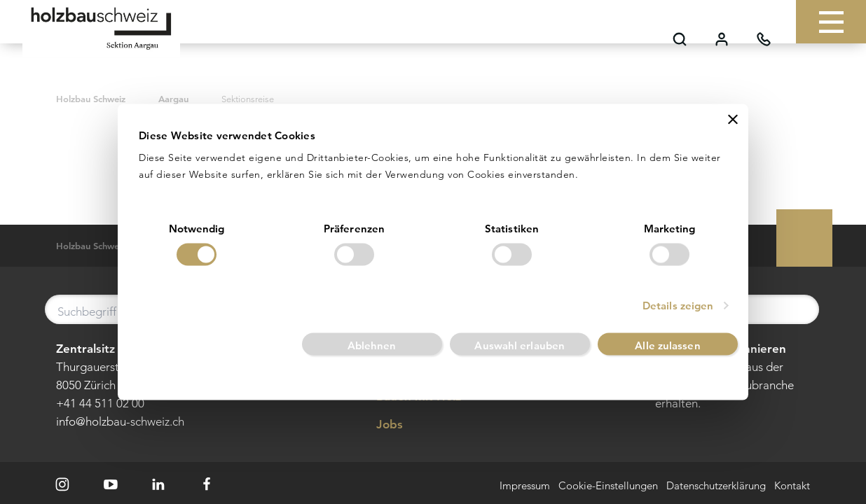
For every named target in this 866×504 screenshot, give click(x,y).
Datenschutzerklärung (716, 486)
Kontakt (792, 486)
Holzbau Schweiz (91, 99)
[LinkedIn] (159, 484)
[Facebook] (207, 484)
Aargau (173, 99)
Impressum (525, 486)
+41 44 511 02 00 (100, 403)
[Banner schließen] (733, 119)
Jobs (379, 425)
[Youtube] (111, 484)
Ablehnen (372, 345)
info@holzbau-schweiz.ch (120, 421)
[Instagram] (62, 484)
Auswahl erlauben (520, 345)
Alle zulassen (667, 345)
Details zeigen (678, 306)
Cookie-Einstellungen (608, 486)
